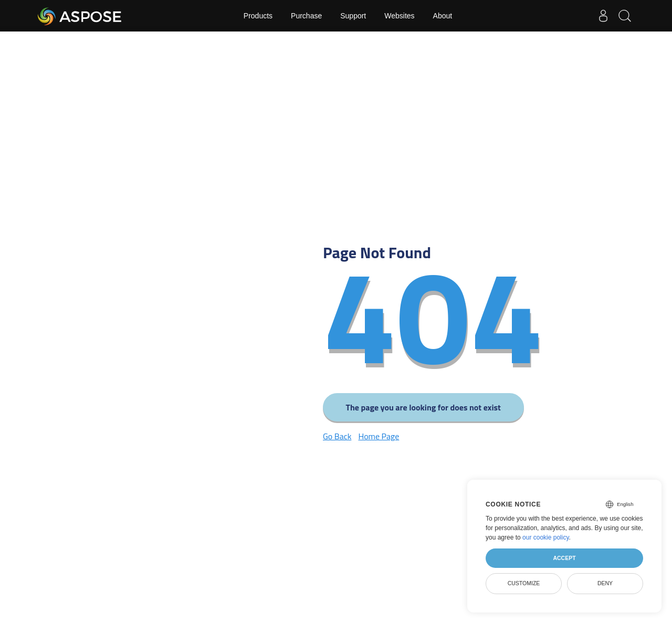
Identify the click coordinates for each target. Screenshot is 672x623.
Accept (564, 558)
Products (258, 16)
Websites (399, 16)
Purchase (306, 16)
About (443, 16)
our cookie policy (546, 537)
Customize (524, 583)
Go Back (337, 436)
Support (353, 16)
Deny (605, 583)
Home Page (379, 436)
